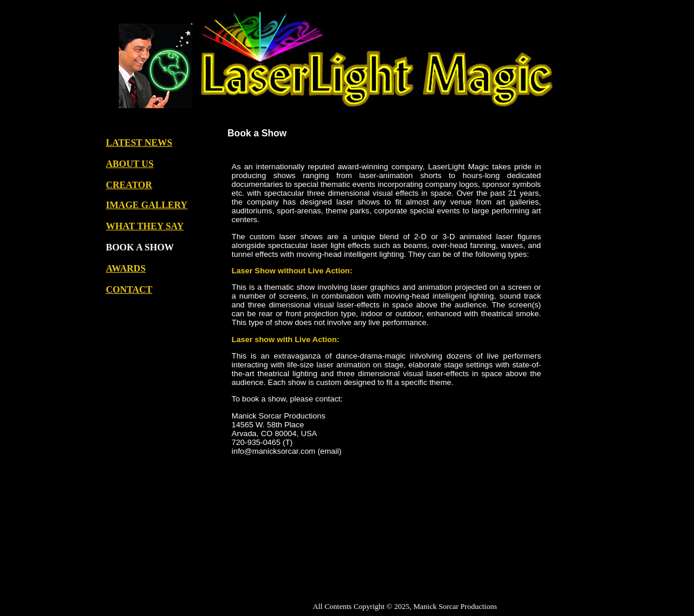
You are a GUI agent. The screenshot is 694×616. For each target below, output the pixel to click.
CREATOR (129, 185)
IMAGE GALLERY (147, 205)
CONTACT (129, 289)
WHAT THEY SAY (145, 226)
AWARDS (126, 268)
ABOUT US (130, 164)
